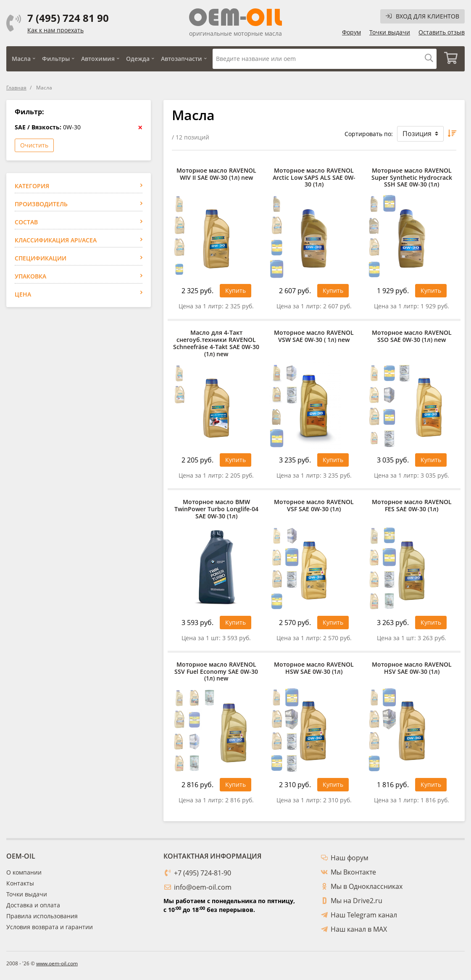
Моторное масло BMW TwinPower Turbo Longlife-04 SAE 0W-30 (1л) (216, 509)
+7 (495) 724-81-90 (203, 873)
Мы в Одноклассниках (367, 886)
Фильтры (56, 59)
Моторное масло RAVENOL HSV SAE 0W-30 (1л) (412, 668)
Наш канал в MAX (359, 929)
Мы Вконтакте (353, 872)
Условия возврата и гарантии (50, 927)
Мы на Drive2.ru (357, 901)
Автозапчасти (182, 59)
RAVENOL (36, 252)
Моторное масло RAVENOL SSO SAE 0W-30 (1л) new (412, 336)
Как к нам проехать (55, 30)
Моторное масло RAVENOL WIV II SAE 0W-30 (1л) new (216, 174)
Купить (235, 290)
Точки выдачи (390, 32)
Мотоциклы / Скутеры (53, 212)
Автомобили (40, 201)
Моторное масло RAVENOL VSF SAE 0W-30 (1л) (314, 506)
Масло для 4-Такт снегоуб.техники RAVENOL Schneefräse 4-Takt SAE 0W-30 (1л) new (216, 343)
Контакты (20, 883)
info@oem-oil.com (203, 887)
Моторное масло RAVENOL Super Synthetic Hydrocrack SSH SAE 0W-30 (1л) (412, 178)
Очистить (34, 145)
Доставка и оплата (33, 905)
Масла (21, 59)
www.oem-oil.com (57, 963)
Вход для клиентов (422, 16)
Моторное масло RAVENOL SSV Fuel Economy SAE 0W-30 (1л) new (216, 672)
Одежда (138, 59)
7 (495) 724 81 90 (68, 18)
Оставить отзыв (442, 32)
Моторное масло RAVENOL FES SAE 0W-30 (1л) (412, 506)
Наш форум (350, 858)
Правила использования (42, 916)
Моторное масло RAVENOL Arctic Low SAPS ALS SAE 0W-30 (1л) (314, 178)
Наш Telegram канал (364, 915)
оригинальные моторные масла (235, 33)
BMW (28, 242)
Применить (120, 398)
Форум (351, 32)
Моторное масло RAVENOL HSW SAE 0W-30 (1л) (314, 668)
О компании (24, 872)
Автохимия (98, 59)
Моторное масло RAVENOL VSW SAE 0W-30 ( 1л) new (314, 336)
